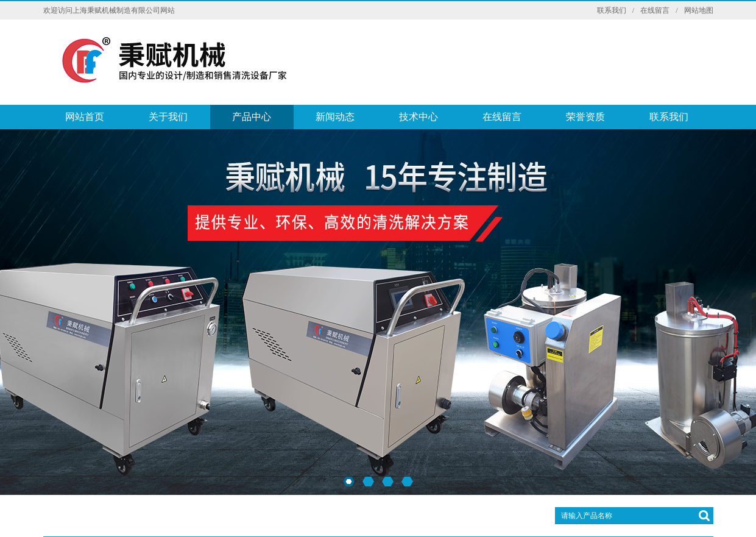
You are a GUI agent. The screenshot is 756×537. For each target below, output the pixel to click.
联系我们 (612, 10)
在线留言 (655, 10)
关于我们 (168, 117)
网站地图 (699, 10)
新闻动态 (335, 117)
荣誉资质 (585, 117)
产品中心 (252, 117)
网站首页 (85, 117)
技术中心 (419, 117)
